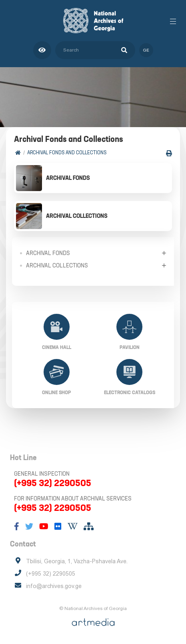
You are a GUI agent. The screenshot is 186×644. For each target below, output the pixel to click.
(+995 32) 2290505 (53, 483)
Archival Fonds (48, 253)
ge (146, 50)
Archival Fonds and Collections (67, 153)
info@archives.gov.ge (54, 586)
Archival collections (57, 265)
